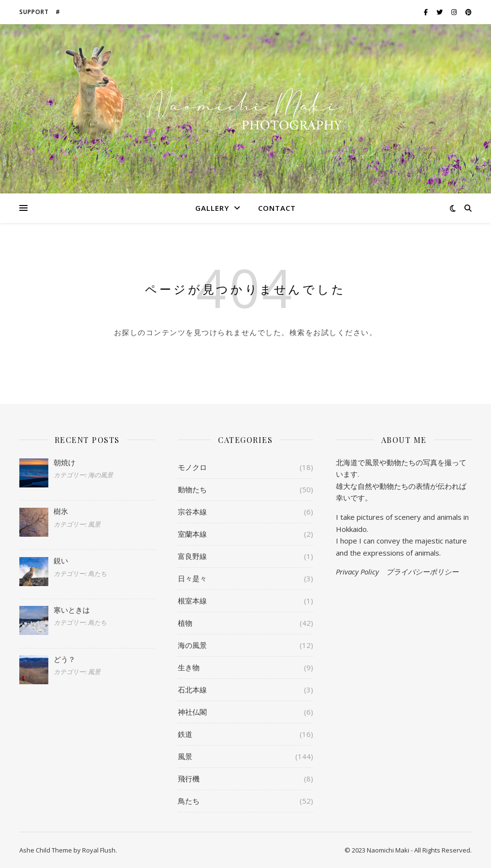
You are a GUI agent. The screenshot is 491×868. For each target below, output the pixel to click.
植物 (185, 623)
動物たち (192, 489)
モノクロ (192, 467)
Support (34, 12)
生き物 (189, 667)
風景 (185, 756)
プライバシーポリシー (422, 572)
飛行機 (189, 779)
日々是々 (192, 578)
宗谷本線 (192, 512)
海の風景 (192, 645)
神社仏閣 (192, 712)
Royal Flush (99, 850)
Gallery (212, 208)
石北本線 (192, 690)
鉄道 (185, 734)
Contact (277, 208)
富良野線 (192, 556)
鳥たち (189, 801)
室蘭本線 (192, 534)
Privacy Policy (357, 572)
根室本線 (192, 601)
